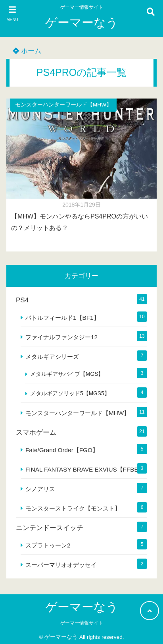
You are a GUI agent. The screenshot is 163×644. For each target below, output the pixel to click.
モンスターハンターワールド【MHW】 (63, 105)
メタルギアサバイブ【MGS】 (67, 374)
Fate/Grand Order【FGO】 (62, 450)
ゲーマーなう (82, 22)
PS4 (22, 300)
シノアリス (40, 489)
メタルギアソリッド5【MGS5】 (70, 394)
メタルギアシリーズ (52, 357)
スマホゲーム (36, 432)
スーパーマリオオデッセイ (61, 565)
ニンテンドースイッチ (50, 528)
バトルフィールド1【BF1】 (62, 318)
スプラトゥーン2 (48, 545)
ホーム (27, 51)
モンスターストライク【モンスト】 (73, 508)
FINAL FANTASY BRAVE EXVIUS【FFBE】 (85, 469)
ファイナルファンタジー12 (61, 337)
